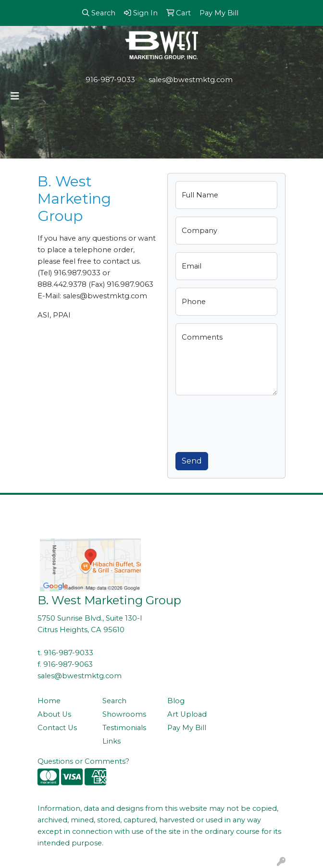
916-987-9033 (110, 80)
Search (114, 701)
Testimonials (124, 728)
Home (49, 701)
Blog (176, 701)
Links (112, 741)
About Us (54, 714)
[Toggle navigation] (15, 96)
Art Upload (187, 714)
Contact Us (57, 728)
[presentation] (248, 422)
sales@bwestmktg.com (191, 80)
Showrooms (124, 714)
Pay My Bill (187, 728)
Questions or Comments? (83, 761)
